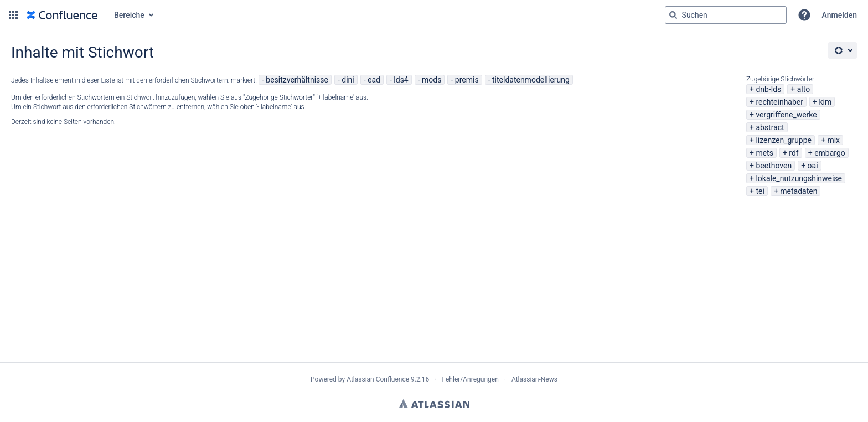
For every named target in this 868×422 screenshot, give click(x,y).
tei (760, 191)
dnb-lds (768, 89)
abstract (770, 127)
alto (804, 89)
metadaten (799, 191)
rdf (794, 153)
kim (825, 102)
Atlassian (434, 404)
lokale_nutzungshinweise (799, 178)
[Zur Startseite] (62, 15)
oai (813, 166)
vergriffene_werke (786, 115)
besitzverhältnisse (297, 80)
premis (467, 80)
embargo (830, 153)
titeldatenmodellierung (531, 80)
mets (764, 153)
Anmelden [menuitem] (839, 15)
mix (833, 140)
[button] (13, 15)
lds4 (401, 80)
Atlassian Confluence (378, 379)
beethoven (774, 166)
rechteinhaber (779, 102)
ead (374, 80)
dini (348, 80)
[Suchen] (673, 15)
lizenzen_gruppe (784, 140)
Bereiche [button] (129, 15)
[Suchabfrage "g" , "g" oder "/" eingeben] (726, 15)
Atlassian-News (534, 379)
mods (432, 80)
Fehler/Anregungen (471, 379)
